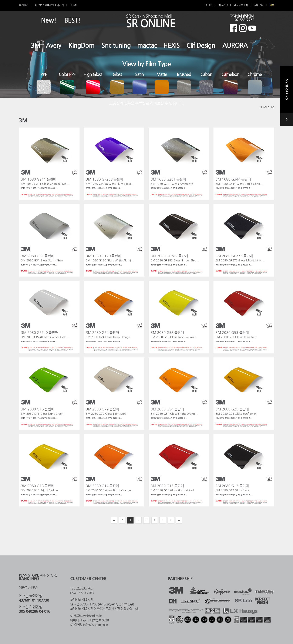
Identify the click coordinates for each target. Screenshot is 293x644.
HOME (73, 5)
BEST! (72, 20)
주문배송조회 (241, 5)
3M (36, 45)
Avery (54, 45)
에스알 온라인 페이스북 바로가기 (233, 28)
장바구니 (259, 5)
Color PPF (67, 75)
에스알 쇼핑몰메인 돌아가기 (49, 5)
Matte (162, 75)
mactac (147, 45)
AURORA (235, 45)
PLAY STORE (29, 575)
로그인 (209, 5)
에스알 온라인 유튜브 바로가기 (252, 28)
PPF (44, 75)
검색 (272, 5)
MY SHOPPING (287, 102)
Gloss (117, 75)
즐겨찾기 (24, 5)
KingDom (81, 45)
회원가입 (223, 5)
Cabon (206, 75)
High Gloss (93, 75)
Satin (139, 75)
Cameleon (230, 75)
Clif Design (201, 45)
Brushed (184, 75)
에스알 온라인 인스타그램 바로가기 (243, 28)
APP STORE (49, 575)
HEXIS (171, 45)
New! (49, 20)
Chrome (255, 75)
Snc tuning (116, 45)
